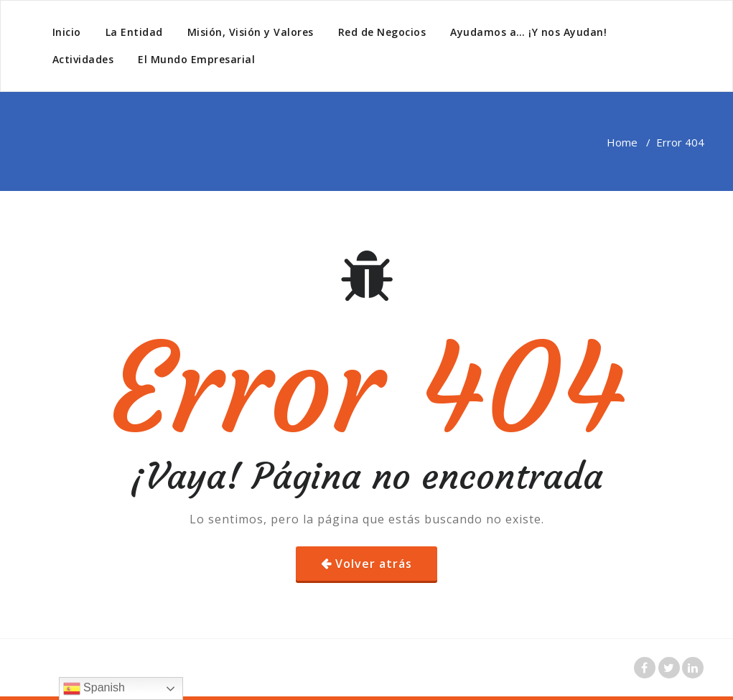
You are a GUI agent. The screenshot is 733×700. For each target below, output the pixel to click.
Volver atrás (374, 564)
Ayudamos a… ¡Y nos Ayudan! (528, 32)
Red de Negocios (382, 32)
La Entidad (134, 32)
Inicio (67, 32)
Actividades (83, 59)
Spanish (94, 689)
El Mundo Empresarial (196, 59)
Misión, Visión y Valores (251, 32)
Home (622, 142)
